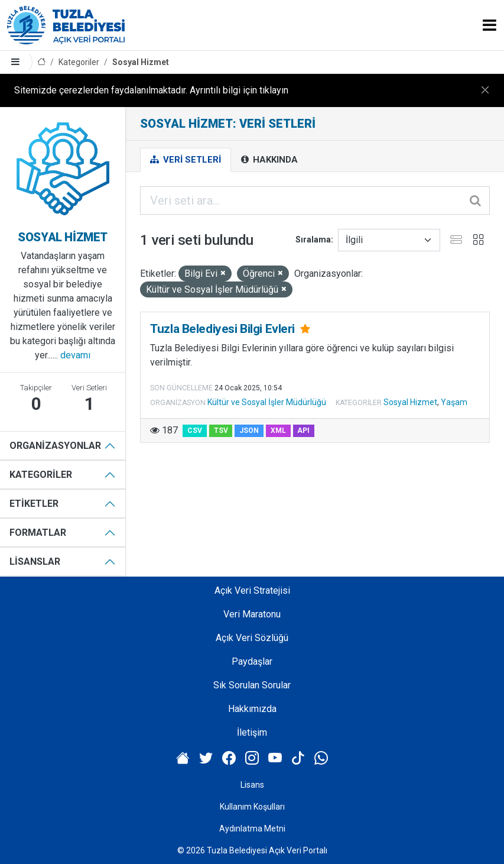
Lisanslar (35, 562)
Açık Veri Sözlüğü (252, 638)
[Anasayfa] (41, 62)
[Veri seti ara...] (315, 200)
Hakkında (269, 160)
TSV (221, 431)
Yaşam (454, 402)
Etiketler (34, 504)
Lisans (252, 785)
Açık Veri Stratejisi (252, 590)
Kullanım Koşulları (252, 807)
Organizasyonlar (55, 446)
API (303, 431)
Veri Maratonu (252, 614)
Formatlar (38, 533)
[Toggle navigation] (490, 25)
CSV (195, 431)
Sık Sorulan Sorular (252, 685)
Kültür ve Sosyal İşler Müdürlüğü (267, 402)
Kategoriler (79, 62)
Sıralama (313, 240)
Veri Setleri (186, 160)
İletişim (252, 732)
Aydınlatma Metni (252, 829)
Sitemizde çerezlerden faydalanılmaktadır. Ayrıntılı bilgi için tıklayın (151, 90)
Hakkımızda (252, 709)
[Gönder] (476, 200)
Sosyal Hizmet (141, 62)
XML (278, 431)
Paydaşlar (252, 661)
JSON (249, 431)
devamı (75, 355)
